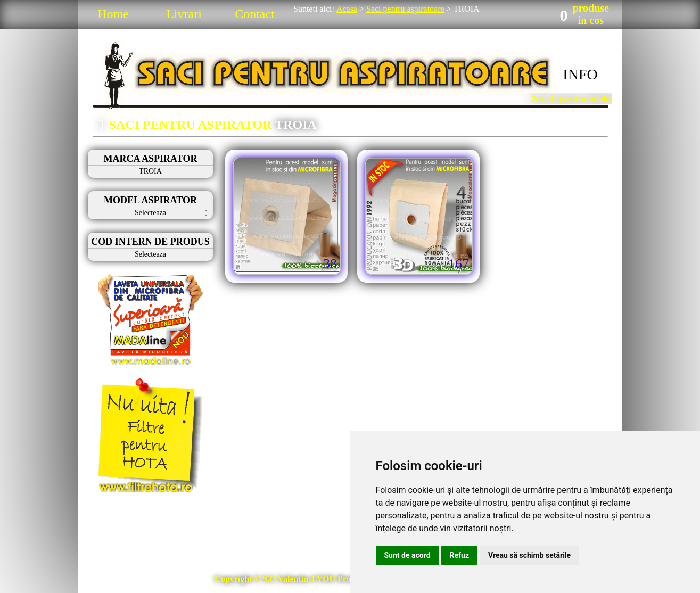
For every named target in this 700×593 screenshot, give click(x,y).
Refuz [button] (460, 555)
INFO (580, 74)
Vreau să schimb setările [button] (529, 555)
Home (113, 14)
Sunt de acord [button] (407, 555)
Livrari (184, 14)
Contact (255, 14)
